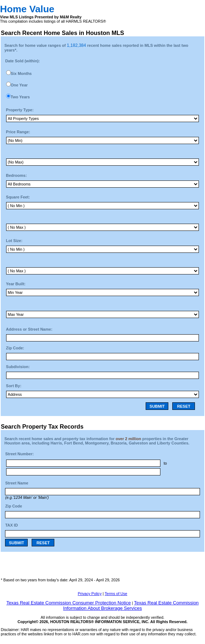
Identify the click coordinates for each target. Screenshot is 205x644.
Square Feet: (18, 197)
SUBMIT (157, 406)
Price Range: (18, 132)
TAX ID (11, 525)
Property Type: (20, 110)
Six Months (21, 73)
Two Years (20, 97)
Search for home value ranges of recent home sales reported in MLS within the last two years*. (96, 48)
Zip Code (13, 506)
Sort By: (14, 386)
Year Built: (16, 284)
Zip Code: (15, 348)
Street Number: (19, 454)
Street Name (17, 483)
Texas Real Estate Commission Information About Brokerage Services (131, 605)
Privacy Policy (90, 594)
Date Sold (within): (22, 61)
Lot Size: (14, 241)
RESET (184, 406)
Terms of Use (116, 594)
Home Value (27, 9)
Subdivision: (18, 367)
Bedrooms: (17, 175)
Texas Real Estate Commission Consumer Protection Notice (69, 603)
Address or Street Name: (29, 329)
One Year (19, 85)
